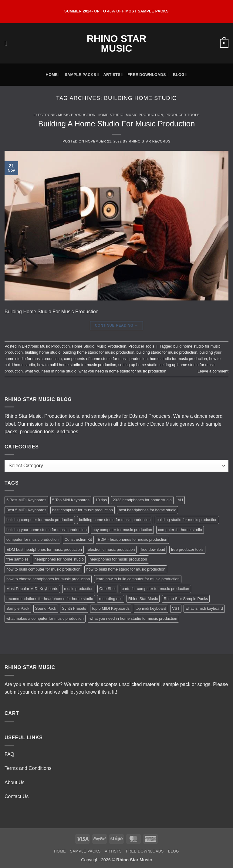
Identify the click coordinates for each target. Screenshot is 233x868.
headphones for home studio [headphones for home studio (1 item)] (59, 559)
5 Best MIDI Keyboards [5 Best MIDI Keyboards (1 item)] (26, 500)
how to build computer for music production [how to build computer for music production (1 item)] (43, 569)
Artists (113, 75)
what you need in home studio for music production (122, 371)
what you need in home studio (51, 371)
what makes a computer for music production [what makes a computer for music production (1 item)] (45, 618)
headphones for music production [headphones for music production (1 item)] (118, 559)
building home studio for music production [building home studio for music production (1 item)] (115, 520)
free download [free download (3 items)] (153, 549)
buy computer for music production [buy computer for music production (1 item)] (122, 530)
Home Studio (111, 115)
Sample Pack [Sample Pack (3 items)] (18, 608)
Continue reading (116, 326)
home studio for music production (179, 359)
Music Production (145, 115)
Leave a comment (213, 371)
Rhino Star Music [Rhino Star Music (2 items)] (143, 599)
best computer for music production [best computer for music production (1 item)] (83, 510)
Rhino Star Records (149, 141)
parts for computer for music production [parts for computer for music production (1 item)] (155, 589)
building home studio (43, 352)
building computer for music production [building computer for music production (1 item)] (40, 520)
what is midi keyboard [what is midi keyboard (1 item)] (204, 608)
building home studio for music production (98, 352)
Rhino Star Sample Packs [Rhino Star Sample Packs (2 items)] (186, 599)
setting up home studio (138, 365)
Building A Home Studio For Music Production (116, 124)
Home (53, 75)
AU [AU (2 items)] (180, 500)
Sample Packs (82, 75)
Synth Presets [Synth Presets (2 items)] (74, 608)
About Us (15, 782)
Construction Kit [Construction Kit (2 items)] (78, 539)
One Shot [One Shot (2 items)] (107, 589)
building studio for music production (167, 352)
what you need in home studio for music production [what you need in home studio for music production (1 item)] (133, 618)
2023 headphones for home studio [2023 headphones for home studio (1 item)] (142, 500)
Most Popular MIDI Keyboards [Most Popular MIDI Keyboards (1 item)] (32, 589)
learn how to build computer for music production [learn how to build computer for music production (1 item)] (138, 579)
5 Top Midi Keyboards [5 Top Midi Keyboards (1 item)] (71, 500)
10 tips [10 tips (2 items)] (101, 500)
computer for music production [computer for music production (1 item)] (32, 539)
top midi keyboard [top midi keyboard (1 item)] (151, 608)
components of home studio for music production (106, 359)
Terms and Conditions (28, 768)
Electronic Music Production (64, 115)
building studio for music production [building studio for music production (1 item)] (187, 520)
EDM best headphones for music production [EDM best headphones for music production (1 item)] (44, 549)
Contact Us (17, 796)
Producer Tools (182, 115)
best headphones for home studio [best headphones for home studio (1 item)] (147, 510)
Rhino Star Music (117, 43)
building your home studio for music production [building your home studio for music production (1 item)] (47, 530)
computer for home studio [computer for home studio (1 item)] (180, 530)
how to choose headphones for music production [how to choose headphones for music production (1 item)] (48, 579)
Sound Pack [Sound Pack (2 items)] (46, 608)
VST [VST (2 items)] (176, 608)
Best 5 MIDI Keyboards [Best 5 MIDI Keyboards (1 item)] (26, 510)
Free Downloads (148, 75)
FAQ (9, 754)
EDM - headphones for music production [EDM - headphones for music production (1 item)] (132, 539)
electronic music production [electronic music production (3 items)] (111, 549)
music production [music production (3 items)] (79, 589)
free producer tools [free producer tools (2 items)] (187, 549)
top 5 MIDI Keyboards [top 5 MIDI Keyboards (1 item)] (111, 608)
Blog (180, 75)
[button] (8, 43)
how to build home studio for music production (76, 365)
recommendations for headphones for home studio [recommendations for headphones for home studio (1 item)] (50, 599)
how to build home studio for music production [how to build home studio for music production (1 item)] (126, 569)
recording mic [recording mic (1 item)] (111, 599)
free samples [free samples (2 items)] (17, 559)
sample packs (106, 416)
